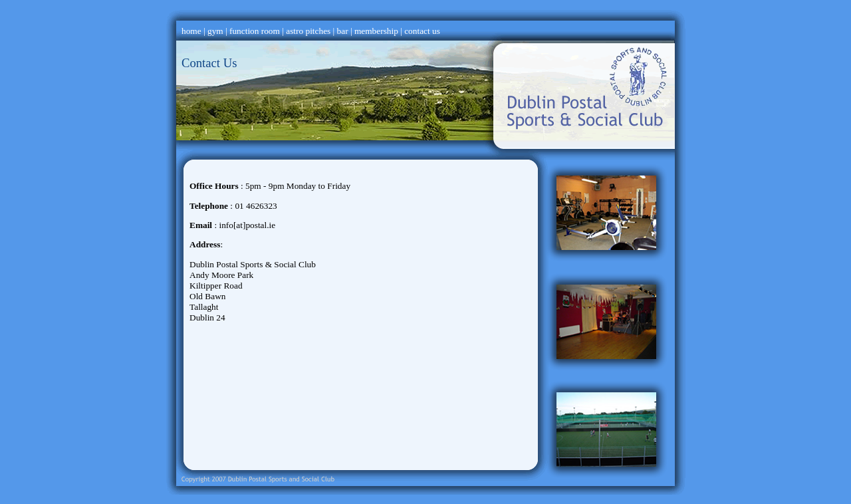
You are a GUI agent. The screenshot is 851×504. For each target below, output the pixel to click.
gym (215, 31)
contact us (422, 31)
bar (343, 31)
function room (255, 31)
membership (376, 31)
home (191, 31)
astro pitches (308, 31)
